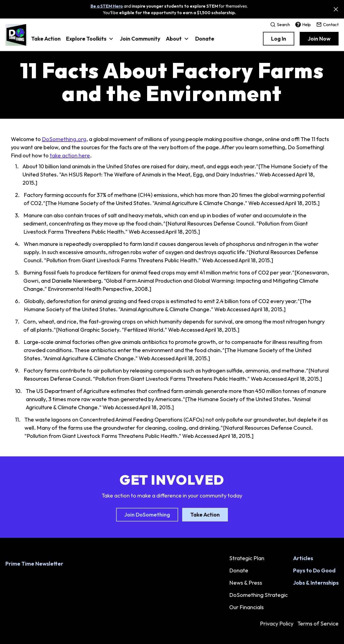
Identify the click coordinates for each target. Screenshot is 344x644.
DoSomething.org (64, 139)
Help (303, 25)
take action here (70, 155)
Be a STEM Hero (107, 6)
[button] (90, 41)
